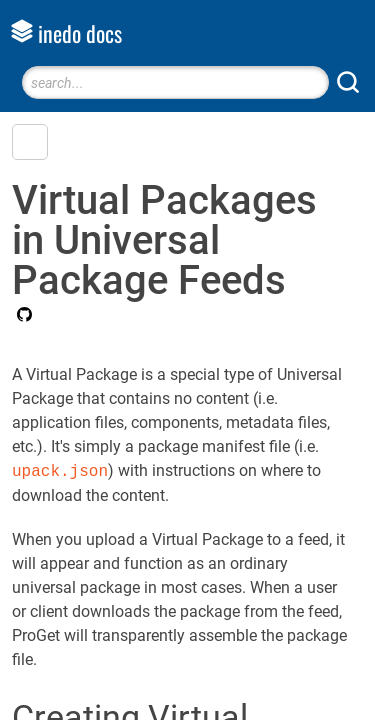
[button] (30, 142)
